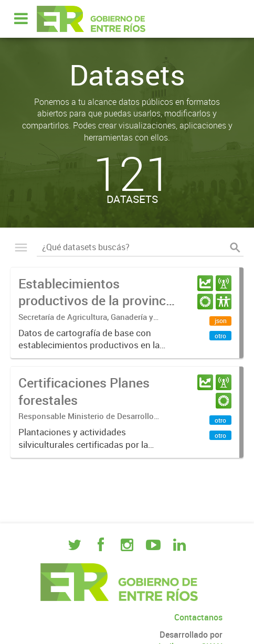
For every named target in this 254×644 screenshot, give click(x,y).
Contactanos (198, 617)
